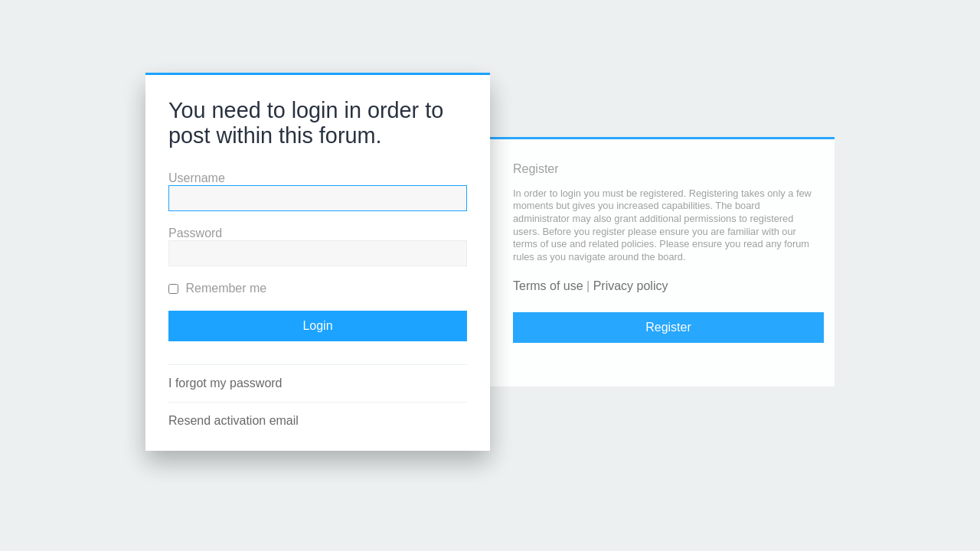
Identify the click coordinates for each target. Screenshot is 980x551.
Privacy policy (631, 286)
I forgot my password (225, 383)
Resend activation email (234, 421)
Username (197, 178)
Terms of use (548, 286)
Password (195, 233)
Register (668, 327)
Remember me (217, 288)
